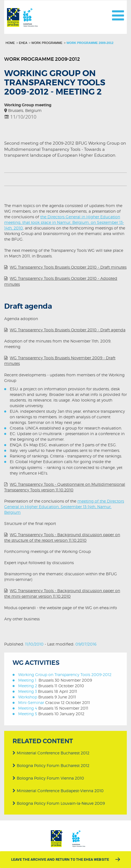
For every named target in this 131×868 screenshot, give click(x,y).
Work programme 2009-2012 (90, 43)
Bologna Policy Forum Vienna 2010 (48, 777)
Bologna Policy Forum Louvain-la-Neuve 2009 (59, 803)
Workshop (28, 697)
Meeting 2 (28, 686)
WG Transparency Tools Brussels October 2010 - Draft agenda (68, 330)
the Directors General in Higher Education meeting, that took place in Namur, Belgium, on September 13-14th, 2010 (64, 222)
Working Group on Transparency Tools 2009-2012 (65, 675)
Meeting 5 (28, 714)
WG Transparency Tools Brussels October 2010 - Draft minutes (68, 267)
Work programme (47, 43)
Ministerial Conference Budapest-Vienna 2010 (58, 790)
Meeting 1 (27, 680)
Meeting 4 (28, 708)
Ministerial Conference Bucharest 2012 (51, 752)
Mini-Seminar (31, 702)
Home (10, 43)
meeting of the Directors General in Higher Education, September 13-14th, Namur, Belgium (64, 507)
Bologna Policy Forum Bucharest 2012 (51, 765)
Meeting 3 (28, 691)
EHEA (23, 43)
